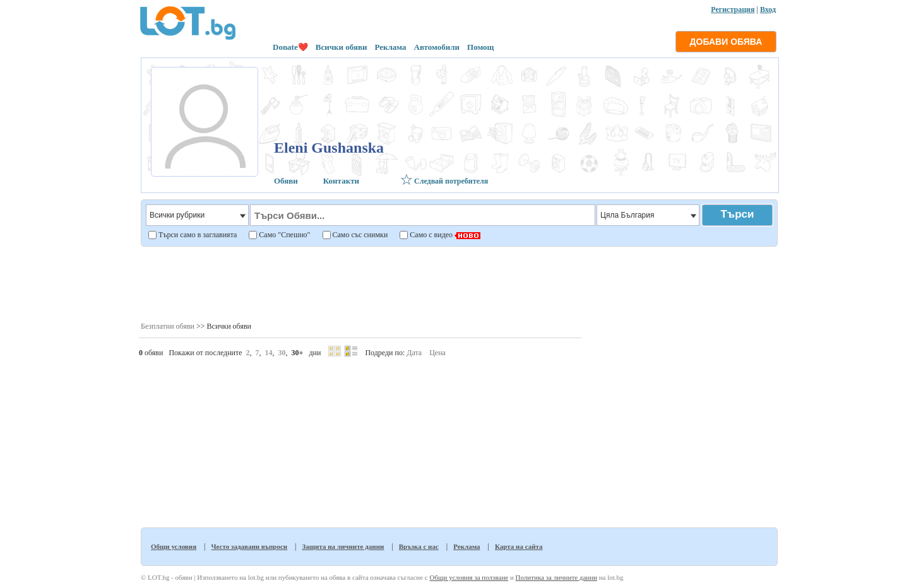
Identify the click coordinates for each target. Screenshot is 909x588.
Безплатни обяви (168, 326)
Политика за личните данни (556, 577)
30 (282, 353)
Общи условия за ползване (469, 577)
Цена (437, 353)
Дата (414, 353)
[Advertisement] (459, 283)
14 (269, 353)
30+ (298, 353)
